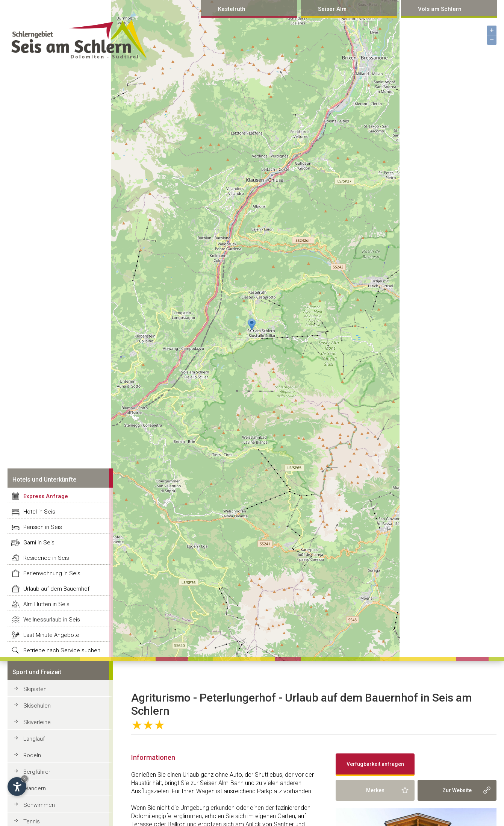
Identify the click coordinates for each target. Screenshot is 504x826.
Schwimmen (39, 805)
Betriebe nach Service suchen (62, 650)
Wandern (35, 788)
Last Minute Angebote (51, 635)
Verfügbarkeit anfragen (375, 764)
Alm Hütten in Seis (46, 604)
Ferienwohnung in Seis (52, 573)
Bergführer (37, 772)
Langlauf (34, 739)
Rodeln (32, 755)
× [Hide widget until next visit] (24, 778)
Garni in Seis (39, 543)
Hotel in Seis (39, 512)
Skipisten (35, 689)
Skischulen (37, 706)
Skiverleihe (37, 722)
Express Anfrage (46, 496)
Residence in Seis (46, 558)
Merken (375, 790)
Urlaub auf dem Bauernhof (56, 589)
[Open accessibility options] (17, 787)
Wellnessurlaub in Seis (52, 620)
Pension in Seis (43, 527)
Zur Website (457, 790)
